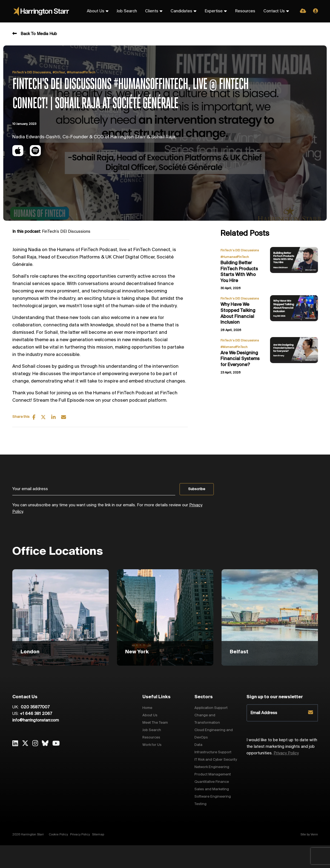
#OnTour (59, 73)
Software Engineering (213, 797)
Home (147, 708)
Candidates (181, 11)
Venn (314, 835)
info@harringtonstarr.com (36, 720)
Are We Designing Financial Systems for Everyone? (240, 359)
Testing (200, 804)
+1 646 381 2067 (36, 714)
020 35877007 (35, 707)
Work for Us (152, 745)
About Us (96, 11)
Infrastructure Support (213, 752)
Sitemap (98, 835)
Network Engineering (212, 767)
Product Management (213, 774)
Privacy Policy (286, 753)
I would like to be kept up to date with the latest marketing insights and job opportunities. (282, 747)
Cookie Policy (58, 835)
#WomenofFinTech (234, 347)
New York (137, 652)
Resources (245, 11)
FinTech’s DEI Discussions (31, 73)
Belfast (239, 652)
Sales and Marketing (212, 789)
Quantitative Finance (212, 782)
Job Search (127, 11)
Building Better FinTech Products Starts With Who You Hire (239, 272)
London (30, 652)
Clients (152, 11)
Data (198, 745)
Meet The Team (155, 723)
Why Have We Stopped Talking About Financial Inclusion (238, 314)
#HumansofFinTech (81, 73)
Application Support (211, 708)
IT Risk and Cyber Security (216, 760)
